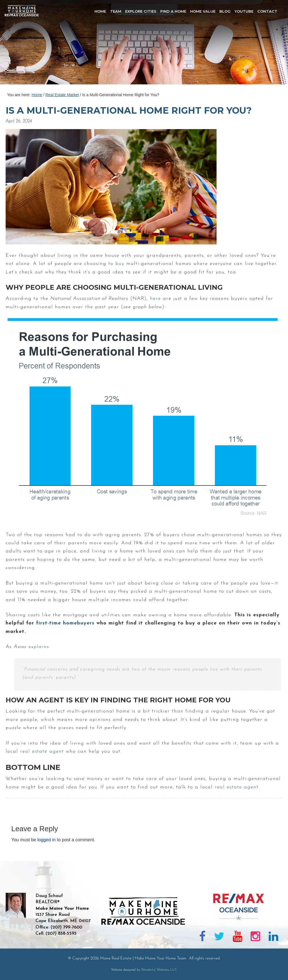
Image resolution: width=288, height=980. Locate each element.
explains (39, 647)
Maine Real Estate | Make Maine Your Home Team (25, 44)
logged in (47, 840)
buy (120, 264)
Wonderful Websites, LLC (159, 970)
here (155, 299)
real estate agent (42, 751)
